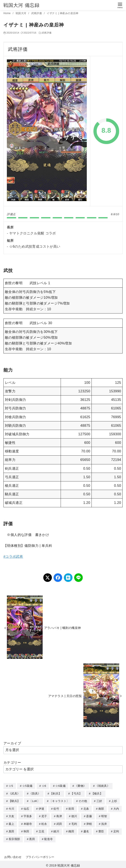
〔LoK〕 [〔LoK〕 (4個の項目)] (34, 801)
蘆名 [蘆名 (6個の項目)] (86, 830)
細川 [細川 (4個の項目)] (56, 830)
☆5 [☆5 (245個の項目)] (11, 786)
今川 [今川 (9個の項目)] (11, 808)
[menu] (120, 5)
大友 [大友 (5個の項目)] (11, 815)
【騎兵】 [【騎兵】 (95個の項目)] (14, 801)
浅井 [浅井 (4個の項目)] (104, 823)
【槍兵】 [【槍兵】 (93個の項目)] (97, 793)
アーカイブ (12, 743)
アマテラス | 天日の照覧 (65, 696)
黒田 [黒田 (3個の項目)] (32, 838)
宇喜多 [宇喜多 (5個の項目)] (28, 815)
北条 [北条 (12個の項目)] (86, 808)
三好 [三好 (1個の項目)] (99, 801)
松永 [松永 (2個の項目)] (44, 823)
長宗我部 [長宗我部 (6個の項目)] (14, 838)
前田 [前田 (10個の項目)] (71, 808)
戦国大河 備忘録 (22, 5)
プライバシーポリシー (40, 855)
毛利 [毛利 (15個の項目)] (74, 823)
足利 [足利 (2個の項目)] (116, 830)
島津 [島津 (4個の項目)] (59, 815)
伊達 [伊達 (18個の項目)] (41, 808)
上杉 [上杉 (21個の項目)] (114, 801)
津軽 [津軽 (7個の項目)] (89, 823)
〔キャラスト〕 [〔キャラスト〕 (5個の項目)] (59, 801)
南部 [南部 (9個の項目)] (101, 808)
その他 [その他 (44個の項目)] (83, 801)
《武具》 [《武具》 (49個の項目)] (14, 793)
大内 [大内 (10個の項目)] (116, 808)
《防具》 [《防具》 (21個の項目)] (35, 793)
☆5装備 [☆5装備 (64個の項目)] (27, 786)
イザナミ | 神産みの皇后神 (62, 13)
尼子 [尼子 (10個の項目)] (44, 815)
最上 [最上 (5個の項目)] (11, 823)
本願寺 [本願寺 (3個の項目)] (28, 823)
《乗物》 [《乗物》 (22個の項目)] (80, 786)
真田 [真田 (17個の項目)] (11, 830)
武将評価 (37, 13)
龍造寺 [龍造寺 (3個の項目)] (48, 838)
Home (7, 13)
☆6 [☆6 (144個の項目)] (44, 786)
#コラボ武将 (13, 557)
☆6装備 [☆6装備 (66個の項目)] (60, 786)
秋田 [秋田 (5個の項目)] (26, 830)
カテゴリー (12, 763)
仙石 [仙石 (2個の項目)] (26, 808)
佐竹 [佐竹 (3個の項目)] (56, 808)
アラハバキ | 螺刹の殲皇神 (62, 628)
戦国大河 (21, 13)
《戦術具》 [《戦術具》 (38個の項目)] (103, 786)
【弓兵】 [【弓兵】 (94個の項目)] (76, 793)
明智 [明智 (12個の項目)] (104, 815)
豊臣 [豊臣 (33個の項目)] (101, 830)
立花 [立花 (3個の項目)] (41, 830)
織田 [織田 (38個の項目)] (71, 830)
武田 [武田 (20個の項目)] (59, 823)
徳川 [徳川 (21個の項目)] (74, 815)
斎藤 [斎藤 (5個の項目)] (89, 815)
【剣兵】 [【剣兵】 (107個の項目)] (56, 793)
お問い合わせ (13, 855)
